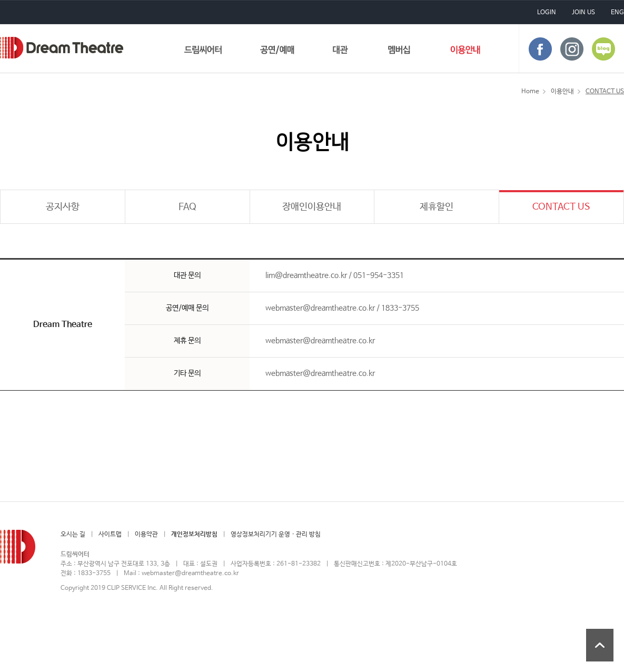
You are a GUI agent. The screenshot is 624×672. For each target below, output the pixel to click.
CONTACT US (561, 207)
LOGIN (547, 13)
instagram (572, 49)
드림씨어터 (62, 48)
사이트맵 (110, 535)
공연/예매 (277, 52)
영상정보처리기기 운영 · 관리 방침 (276, 535)
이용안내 (465, 52)
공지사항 (63, 207)
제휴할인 (437, 207)
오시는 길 (73, 535)
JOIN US (583, 13)
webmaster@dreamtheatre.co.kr (190, 574)
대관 (341, 52)
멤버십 (399, 52)
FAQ (187, 207)
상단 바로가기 (600, 645)
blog (603, 49)
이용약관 (146, 535)
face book (540, 49)
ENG (617, 13)
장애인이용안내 (312, 207)
